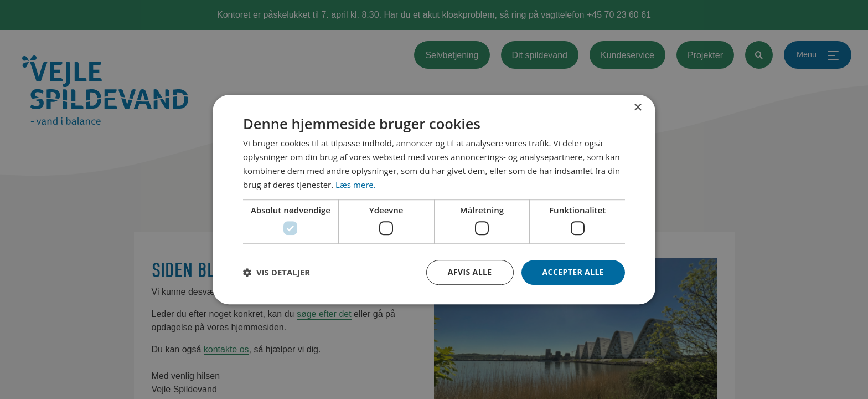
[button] (277, 272)
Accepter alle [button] (573, 272)
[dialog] (434, 199)
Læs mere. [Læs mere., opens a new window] (356, 185)
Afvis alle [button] (470, 272)
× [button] (637, 108)
